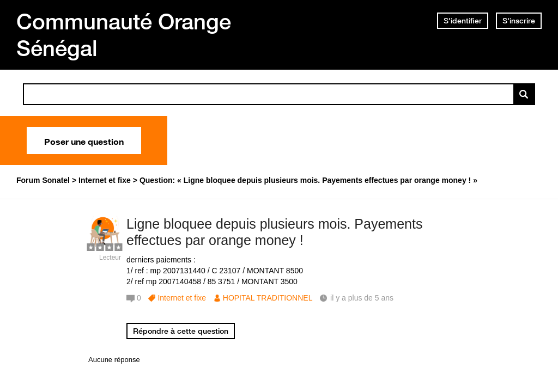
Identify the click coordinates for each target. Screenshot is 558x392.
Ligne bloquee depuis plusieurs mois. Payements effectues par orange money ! (274, 232)
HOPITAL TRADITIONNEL (268, 298)
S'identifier (463, 21)
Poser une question (84, 140)
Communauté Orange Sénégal (124, 35)
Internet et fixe (182, 298)
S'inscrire (519, 21)
